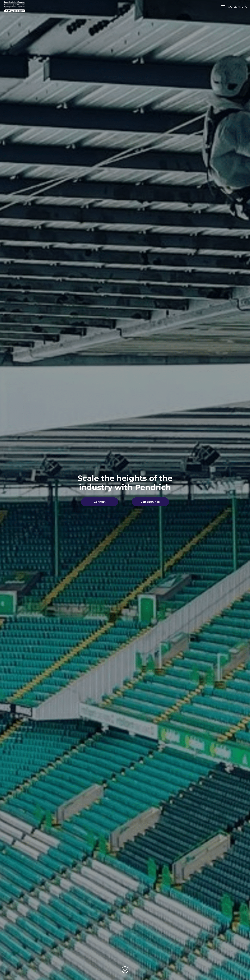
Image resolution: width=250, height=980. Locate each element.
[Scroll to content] (125, 970)
